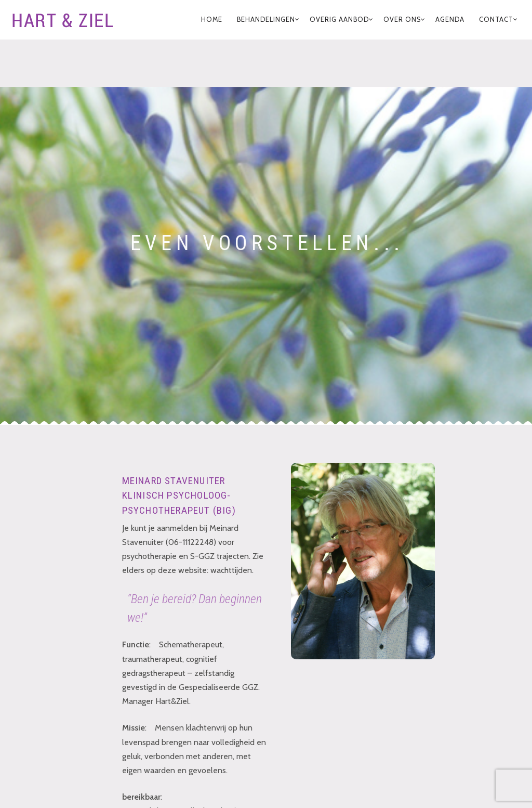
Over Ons (402, 19)
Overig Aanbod (339, 19)
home (212, 19)
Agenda (450, 19)
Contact (496, 19)
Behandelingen (266, 19)
